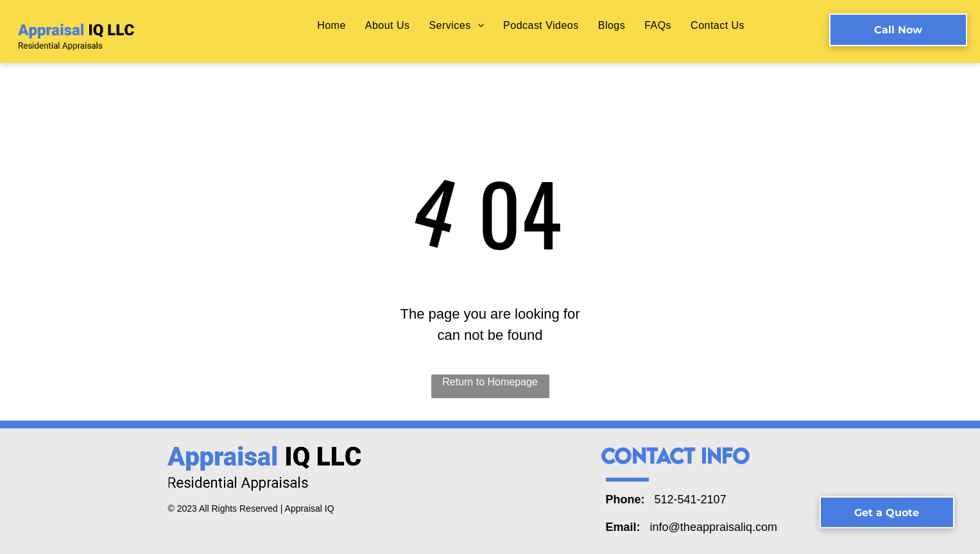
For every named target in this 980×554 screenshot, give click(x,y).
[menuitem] (331, 25)
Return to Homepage (490, 382)
